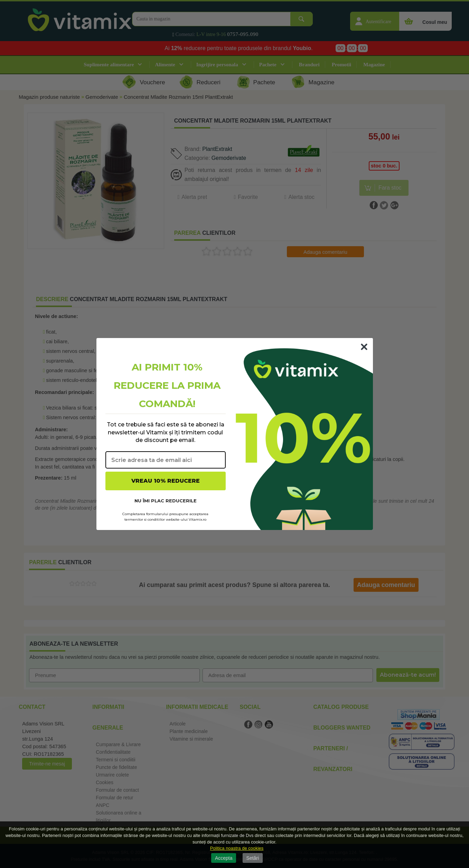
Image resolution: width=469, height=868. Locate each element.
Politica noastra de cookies (237, 848)
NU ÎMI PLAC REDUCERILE (166, 501)
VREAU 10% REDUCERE (166, 481)
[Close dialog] (364, 347)
